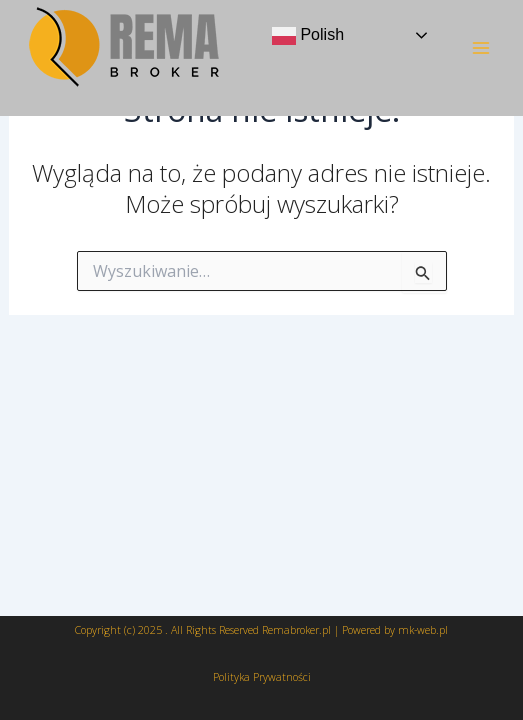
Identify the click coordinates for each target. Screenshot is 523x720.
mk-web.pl (423, 630)
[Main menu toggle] (481, 48)
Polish (308, 36)
